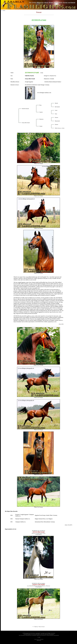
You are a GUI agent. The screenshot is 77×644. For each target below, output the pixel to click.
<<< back (3, 10)
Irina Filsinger (40, 68)
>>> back (38, 627)
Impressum (39, 640)
